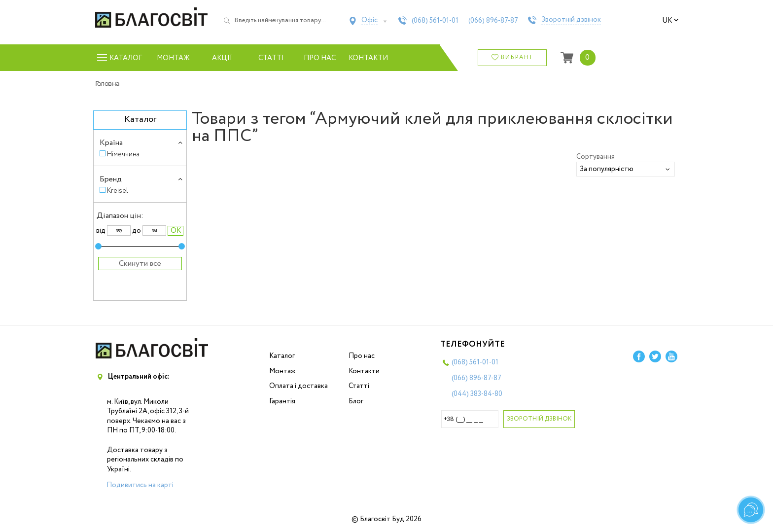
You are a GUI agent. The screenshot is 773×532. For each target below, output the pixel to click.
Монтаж (173, 58)
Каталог (282, 356)
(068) (435, 21)
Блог (356, 401)
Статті (271, 58)
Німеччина (123, 154)
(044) (477, 394)
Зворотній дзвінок (571, 20)
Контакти (369, 58)
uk (670, 21)
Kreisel (118, 191)
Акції (222, 58)
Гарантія (282, 401)
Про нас (320, 58)
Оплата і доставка (299, 386)
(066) (493, 21)
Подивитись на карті (140, 485)
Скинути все (140, 264)
